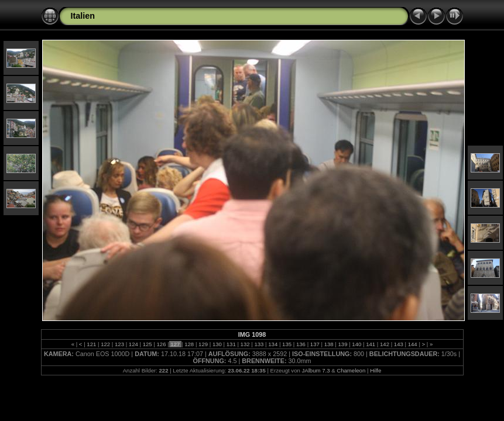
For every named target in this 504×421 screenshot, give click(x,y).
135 (287, 344)
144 (412, 344)
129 (203, 344)
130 (217, 344)
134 (273, 344)
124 (133, 344)
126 (161, 344)
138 (329, 344)
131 (231, 344)
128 (189, 344)
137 (315, 344)
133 (259, 344)
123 (119, 344)
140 (357, 344)
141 (371, 344)
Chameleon (351, 370)
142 (384, 344)
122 (105, 344)
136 (301, 344)
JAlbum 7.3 (316, 370)
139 (343, 344)
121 (92, 344)
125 (147, 344)
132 (245, 344)
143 (398, 344)
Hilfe (376, 370)
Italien (83, 16)
